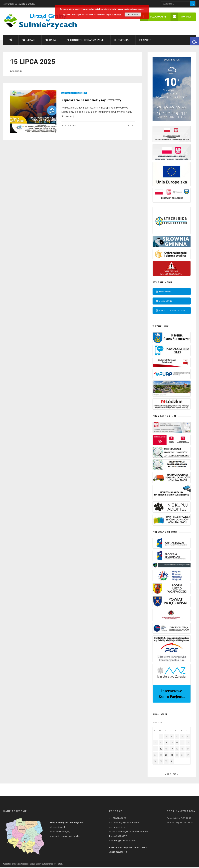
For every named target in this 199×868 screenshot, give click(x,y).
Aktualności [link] (68, 94)
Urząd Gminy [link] (164, 302)
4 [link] (177, 737)
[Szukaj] (193, 4)
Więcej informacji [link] (113, 14)
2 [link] (166, 737)
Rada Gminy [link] (163, 292)
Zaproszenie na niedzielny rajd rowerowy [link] (93, 101)
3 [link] (172, 737)
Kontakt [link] (181, 17)
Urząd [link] (29, 41)
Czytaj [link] (132, 127)
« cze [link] (168, 775)
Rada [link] (51, 41)
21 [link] (156, 756)
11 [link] (177, 744)
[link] (195, 41)
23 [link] (166, 756)
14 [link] (156, 750)
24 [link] (172, 756)
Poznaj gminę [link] (153, 17)
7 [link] (156, 744)
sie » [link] (176, 775)
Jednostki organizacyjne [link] (85, 41)
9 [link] (166, 744)
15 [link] (161, 750)
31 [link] (172, 762)
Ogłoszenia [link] (81, 94)
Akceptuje (133, 14)
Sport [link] (145, 41)
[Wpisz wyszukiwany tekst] (178, 4)
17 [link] (172, 750)
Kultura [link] (121, 41)
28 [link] (156, 762)
